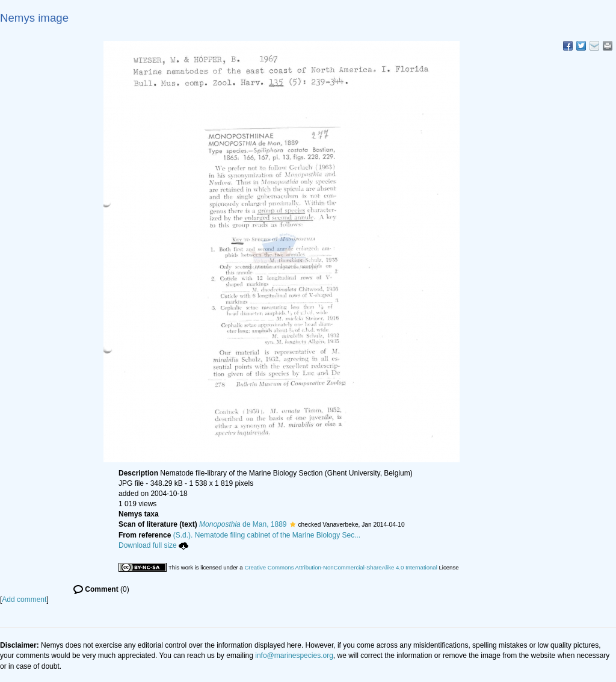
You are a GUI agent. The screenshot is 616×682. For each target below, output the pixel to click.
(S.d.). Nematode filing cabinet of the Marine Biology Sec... (267, 535)
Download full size (153, 545)
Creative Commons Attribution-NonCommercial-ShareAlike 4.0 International (340, 567)
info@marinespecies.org (294, 656)
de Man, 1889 (243, 524)
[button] (293, 524)
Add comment (24, 600)
